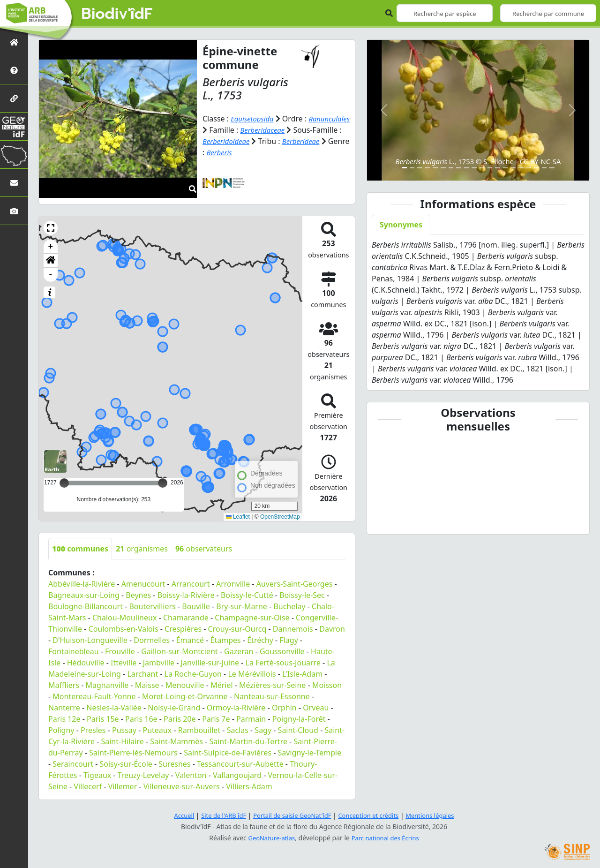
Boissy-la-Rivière (186, 595)
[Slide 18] (536, 168)
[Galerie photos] (14, 211)
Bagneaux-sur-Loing (84, 595)
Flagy (289, 640)
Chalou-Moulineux (124, 618)
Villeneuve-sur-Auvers (182, 786)
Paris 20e (180, 719)
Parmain (251, 719)
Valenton (191, 775)
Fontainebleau (74, 651)
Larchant (142, 674)
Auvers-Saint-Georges (295, 584)
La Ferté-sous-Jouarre (283, 663)
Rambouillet (199, 730)
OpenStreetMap (280, 517)
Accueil (175, 815)
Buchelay (289, 606)
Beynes (138, 595)
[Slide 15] (513, 168)
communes (80, 549)
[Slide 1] (404, 168)
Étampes (226, 640)
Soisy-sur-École (126, 764)
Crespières (183, 629)
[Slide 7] (451, 168)
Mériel (221, 685)
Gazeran (239, 651)
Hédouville (86, 663)
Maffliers (64, 685)
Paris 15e (103, 719)
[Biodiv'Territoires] (14, 155)
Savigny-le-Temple (310, 753)
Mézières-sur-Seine (272, 685)
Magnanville (107, 685)
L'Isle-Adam (302, 674)
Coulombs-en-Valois (124, 629)
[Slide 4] (428, 168)
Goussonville (282, 651)
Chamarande (186, 618)
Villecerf (88, 786)
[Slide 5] (435, 168)
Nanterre (64, 708)
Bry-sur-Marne (242, 606)
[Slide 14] (506, 168)
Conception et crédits (372, 815)
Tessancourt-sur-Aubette (240, 764)
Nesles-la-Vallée (114, 708)
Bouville (196, 606)
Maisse (147, 685)
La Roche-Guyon (193, 674)
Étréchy (260, 640)
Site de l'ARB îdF (217, 815)
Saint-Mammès (176, 741)
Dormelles (152, 640)
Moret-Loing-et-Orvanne (185, 696)
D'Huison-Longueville (90, 640)
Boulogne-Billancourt (86, 606)
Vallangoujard (237, 775)
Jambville (159, 663)
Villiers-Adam (249, 786)
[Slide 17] (529, 168)
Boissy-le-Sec (302, 595)
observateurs (204, 549)
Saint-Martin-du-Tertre (248, 741)
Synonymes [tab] (401, 225)
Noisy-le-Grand (174, 708)
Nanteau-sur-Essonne (272, 696)
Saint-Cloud (298, 730)
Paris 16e (141, 719)
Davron (332, 629)
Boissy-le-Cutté (247, 595)
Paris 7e (216, 719)
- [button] (51, 275)
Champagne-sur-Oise (252, 618)
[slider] (163, 483)
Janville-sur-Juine (210, 663)
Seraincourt (73, 764)
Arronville (233, 584)
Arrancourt (191, 584)
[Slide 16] (521, 168)
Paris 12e (64, 719)
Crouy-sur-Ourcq (237, 629)
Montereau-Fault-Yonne (94, 696)
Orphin (284, 708)
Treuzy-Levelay (143, 775)
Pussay (124, 730)
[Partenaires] (14, 98)
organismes (142, 549)
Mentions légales (438, 815)
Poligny (61, 730)
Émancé (190, 640)
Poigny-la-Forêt (299, 719)
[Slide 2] (412, 168)
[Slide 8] (459, 168)
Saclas (238, 730)
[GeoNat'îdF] (14, 126)
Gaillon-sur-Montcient (179, 651)
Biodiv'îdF (117, 14)
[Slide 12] (490, 168)
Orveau (316, 708)
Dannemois (293, 629)
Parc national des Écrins (387, 838)
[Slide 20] (552, 168)
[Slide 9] (467, 168)
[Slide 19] (544, 168)
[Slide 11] (482, 168)
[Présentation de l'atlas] (14, 70)
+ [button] (51, 247)
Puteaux (157, 730)
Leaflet (238, 517)
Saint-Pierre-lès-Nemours (133, 753)
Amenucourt (143, 584)
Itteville (124, 663)
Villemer (123, 786)
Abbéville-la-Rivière (82, 584)
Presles (93, 730)
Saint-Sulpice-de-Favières (228, 753)
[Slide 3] (420, 168)
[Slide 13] (498, 168)
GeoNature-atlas (269, 838)
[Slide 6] (443, 168)
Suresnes (174, 764)
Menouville (185, 685)
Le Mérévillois (252, 674)
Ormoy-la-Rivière (236, 708)
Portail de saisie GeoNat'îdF (291, 815)
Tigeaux (97, 775)
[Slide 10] (474, 168)
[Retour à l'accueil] (14, 42)
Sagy (263, 730)
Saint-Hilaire (122, 741)
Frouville (120, 651)
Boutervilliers (152, 606)
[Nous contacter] (14, 183)
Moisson (327, 685)
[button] (51, 228)
